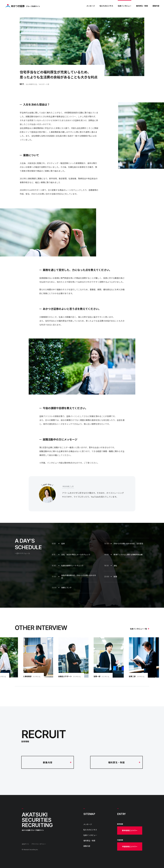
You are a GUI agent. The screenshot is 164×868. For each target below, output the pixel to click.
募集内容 (156, 6)
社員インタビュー (125, 6)
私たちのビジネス (106, 6)
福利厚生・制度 (142, 6)
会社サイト (25, 844)
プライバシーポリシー (39, 844)
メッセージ (91, 6)
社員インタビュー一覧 (140, 629)
